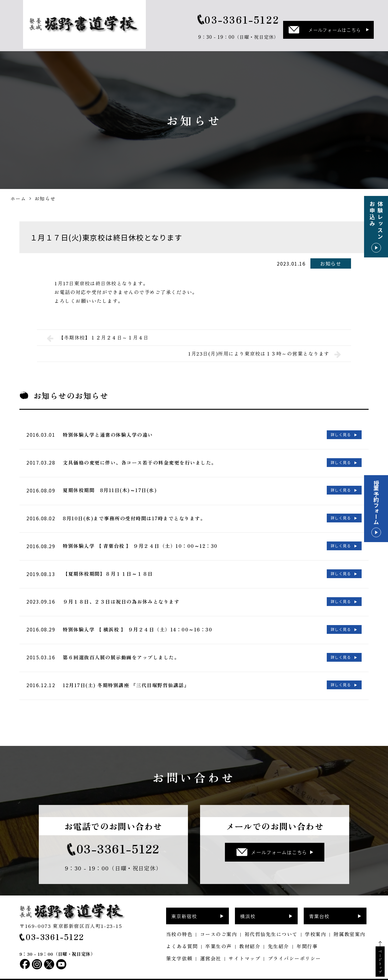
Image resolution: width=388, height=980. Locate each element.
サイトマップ (244, 947)
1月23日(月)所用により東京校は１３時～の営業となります (265, 354)
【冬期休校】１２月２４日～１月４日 (98, 338)
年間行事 (307, 935)
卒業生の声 (219, 935)
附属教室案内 (350, 922)
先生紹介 (279, 935)
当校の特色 (179, 922)
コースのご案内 (219, 922)
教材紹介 (250, 935)
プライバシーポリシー (294, 947)
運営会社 (211, 947)
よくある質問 (182, 935)
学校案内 (316, 922)
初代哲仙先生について (271, 922)
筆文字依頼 (179, 947)
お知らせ (331, 263)
